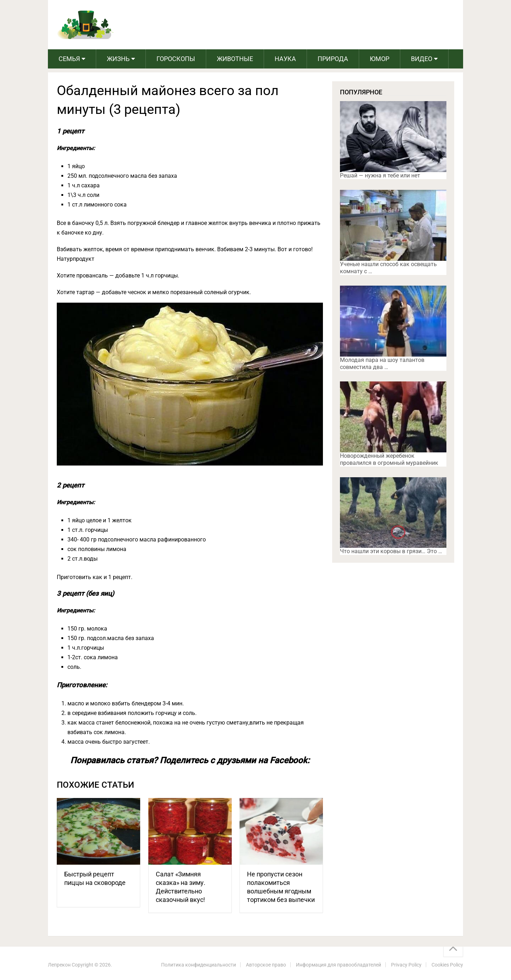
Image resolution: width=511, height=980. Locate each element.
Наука (285, 59)
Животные (235, 59)
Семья (69, 59)
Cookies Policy (447, 965)
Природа (333, 59)
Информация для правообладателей (339, 965)
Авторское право (266, 965)
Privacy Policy (406, 965)
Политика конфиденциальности (199, 965)
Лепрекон (59, 965)
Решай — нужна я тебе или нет (380, 175)
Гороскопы (176, 59)
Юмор (380, 59)
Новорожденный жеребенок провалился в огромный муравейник (389, 459)
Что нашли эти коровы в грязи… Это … (391, 551)
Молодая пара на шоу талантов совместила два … (382, 364)
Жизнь (118, 59)
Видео (422, 59)
